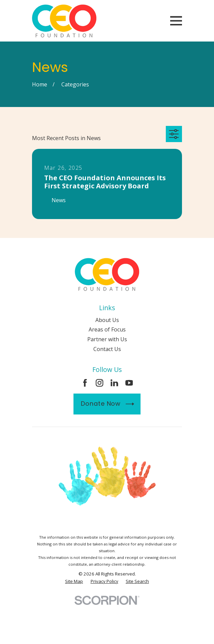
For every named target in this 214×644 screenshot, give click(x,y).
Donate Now (107, 404)
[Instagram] (99, 383)
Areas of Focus (107, 329)
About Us (107, 320)
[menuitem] (74, 581)
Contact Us (107, 349)
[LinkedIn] (114, 383)
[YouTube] (129, 383)
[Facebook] (85, 383)
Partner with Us (107, 339)
